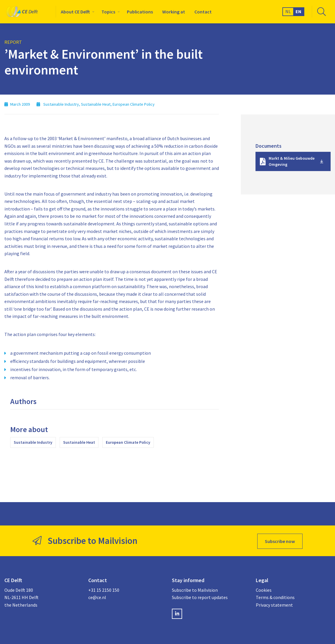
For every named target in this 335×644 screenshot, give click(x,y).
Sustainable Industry (33, 442)
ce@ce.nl (97, 596)
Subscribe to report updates (200, 596)
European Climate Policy (128, 442)
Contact (203, 12)
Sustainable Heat (79, 442)
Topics (108, 12)
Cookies (264, 589)
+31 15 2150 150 (104, 589)
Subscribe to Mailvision (195, 589)
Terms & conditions (275, 596)
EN (298, 11)
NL (288, 11)
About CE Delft (75, 12)
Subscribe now (280, 540)
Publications (140, 12)
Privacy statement (274, 604)
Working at (174, 12)
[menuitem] (76, 12)
